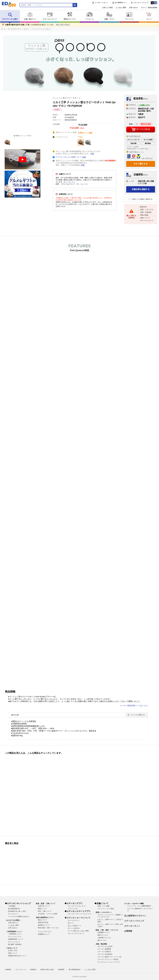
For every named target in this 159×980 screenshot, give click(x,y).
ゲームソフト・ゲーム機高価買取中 (139, 906)
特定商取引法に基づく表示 (17, 911)
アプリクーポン (73, 909)
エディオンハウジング (141, 3)
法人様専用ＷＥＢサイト (135, 916)
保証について (145, 218)
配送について (42, 909)
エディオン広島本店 (104, 952)
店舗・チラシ (109, 16)
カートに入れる (141, 129)
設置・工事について (45, 911)
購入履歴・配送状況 (15, 944)
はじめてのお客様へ (13, 920)
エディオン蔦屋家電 (104, 949)
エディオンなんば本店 (105, 946)
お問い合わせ (133, 8)
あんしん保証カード (74, 926)
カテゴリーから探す (10, 16)
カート (149, 16)
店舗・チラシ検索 (103, 906)
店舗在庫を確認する (141, 189)
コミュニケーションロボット (42, 29)
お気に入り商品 (107, 8)
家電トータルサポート (104, 912)
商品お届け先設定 (63, 25)
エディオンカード (50, 16)
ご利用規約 (12, 906)
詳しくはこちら (69, 182)
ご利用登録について (15, 934)
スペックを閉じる (138, 715)
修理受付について (44, 925)
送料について (13, 953)
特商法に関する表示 (47, 970)
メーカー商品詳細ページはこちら (134, 706)
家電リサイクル (103, 935)
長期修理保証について (16, 939)
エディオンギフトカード (76, 933)
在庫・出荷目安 (146, 212)
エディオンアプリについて (77, 906)
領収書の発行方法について (17, 956)
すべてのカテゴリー (15, 29)
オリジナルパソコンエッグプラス (109, 962)
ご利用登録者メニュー (14, 932)
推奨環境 (61, 970)
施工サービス (102, 940)
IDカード (71, 923)
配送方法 (143, 207)
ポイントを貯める (74, 928)
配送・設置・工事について (46, 904)
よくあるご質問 (121, 8)
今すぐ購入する (141, 164)
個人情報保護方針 (14, 909)
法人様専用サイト (121, 3)
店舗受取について (44, 934)
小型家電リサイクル (104, 938)
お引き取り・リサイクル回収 (48, 914)
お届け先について (44, 906)
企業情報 (128, 931)
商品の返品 (144, 215)
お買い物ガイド (30, 16)
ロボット (27, 29)
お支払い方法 (13, 951)
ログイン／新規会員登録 (149, 8)
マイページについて (15, 937)
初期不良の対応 (43, 922)
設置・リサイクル (147, 210)
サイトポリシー (13, 914)
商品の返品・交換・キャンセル (48, 928)
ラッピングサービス (45, 932)
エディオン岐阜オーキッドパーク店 (109, 957)
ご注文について (12, 948)
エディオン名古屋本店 (105, 954)
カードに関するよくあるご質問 (78, 931)
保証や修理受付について (45, 917)
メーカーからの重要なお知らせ (19, 917)
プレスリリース (20, 970)
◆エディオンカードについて (78, 918)
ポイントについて (147, 220)
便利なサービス (70, 16)
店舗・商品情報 (101, 944)
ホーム (3, 29)
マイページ (129, 16)
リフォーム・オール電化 (106, 909)
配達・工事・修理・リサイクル (107, 930)
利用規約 (33, 970)
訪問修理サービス (103, 932)
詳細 (92, 154)
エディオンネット (132, 926)
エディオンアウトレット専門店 (108, 959)
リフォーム (89, 16)
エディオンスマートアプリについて (80, 914)
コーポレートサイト (101, 3)
